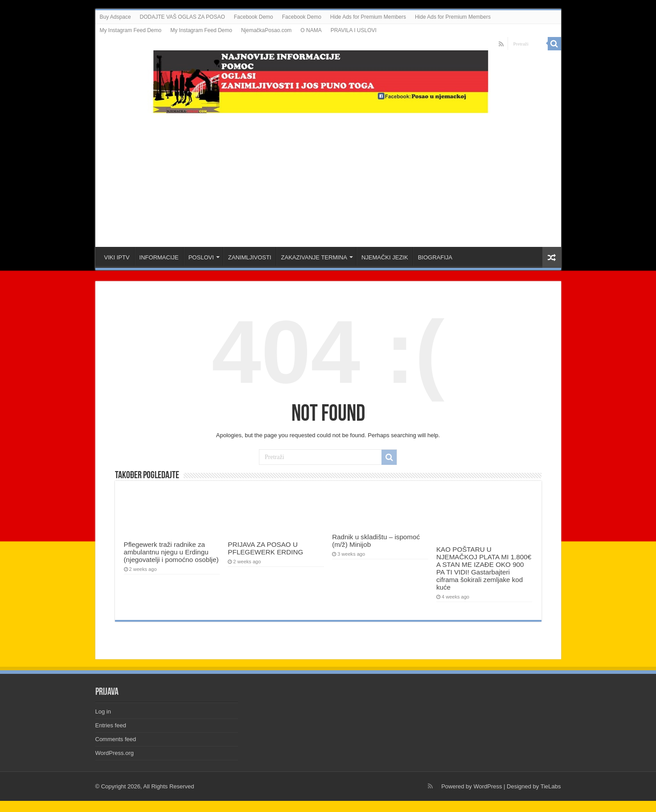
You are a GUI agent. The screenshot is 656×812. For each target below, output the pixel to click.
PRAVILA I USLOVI (354, 30)
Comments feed (116, 739)
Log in (103, 712)
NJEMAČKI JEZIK (385, 257)
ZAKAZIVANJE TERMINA (314, 257)
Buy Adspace (115, 17)
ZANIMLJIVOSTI (250, 257)
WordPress (488, 786)
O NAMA (311, 30)
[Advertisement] (328, 176)
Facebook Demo (254, 17)
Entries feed (111, 725)
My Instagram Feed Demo (131, 30)
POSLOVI (201, 257)
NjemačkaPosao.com (266, 30)
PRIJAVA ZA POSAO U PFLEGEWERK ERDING (265, 548)
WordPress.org (115, 753)
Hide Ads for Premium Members (368, 17)
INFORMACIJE (159, 257)
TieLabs (551, 786)
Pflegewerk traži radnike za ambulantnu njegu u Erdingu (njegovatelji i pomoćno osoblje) (171, 552)
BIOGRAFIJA (435, 257)
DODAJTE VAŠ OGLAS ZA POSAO (182, 17)
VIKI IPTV (117, 257)
